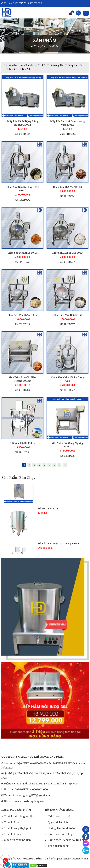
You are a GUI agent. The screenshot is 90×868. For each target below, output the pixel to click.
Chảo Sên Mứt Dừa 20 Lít (68, 315)
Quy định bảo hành (59, 822)
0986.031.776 (22, 789)
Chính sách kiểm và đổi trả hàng (67, 840)
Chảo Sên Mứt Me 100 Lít (67, 187)
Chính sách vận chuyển (62, 834)
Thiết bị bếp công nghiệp (19, 816)
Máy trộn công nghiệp (17, 840)
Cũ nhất (40, 65)
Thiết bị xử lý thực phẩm (19, 828)
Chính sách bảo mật (60, 816)
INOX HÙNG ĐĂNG (32, 859)
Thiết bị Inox (12, 822)
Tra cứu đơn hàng (58, 846)
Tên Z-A (24, 69)
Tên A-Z (11, 69)
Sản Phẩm (54, 46)
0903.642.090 (40, 789)
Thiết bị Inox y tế (14, 834)
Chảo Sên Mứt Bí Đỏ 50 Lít (23, 253)
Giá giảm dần (73, 65)
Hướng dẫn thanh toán (61, 828)
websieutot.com (80, 859)
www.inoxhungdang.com (30, 801)
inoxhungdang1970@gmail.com (32, 795)
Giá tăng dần (55, 65)
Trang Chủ (38, 46)
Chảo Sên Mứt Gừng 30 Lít (23, 315)
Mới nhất (27, 65)
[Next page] (65, 465)
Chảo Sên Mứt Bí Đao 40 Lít (68, 253)
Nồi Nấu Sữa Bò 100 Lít (23, 443)
